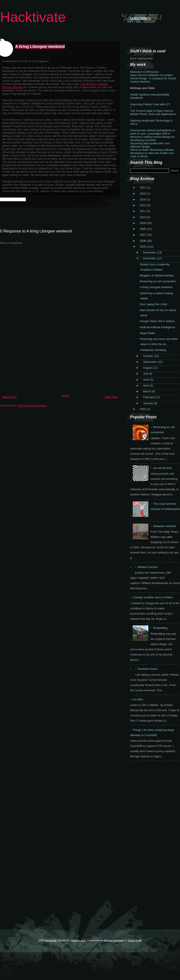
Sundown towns (147, 669)
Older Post (111, 397)
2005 (143, 247)
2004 (143, 409)
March (147, 391)
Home (65, 396)
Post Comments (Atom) (32, 406)
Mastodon (136, 72)
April (146, 385)
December (150, 252)
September (150, 362)
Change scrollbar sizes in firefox (153, 597)
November (150, 258)
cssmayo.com (78, 940)
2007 (143, 235)
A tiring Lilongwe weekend (40, 47)
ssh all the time (163, 468)
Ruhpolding (160, 628)
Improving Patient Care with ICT (150, 104)
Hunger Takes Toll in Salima (157, 321)
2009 (143, 223)
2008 (143, 229)
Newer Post (9, 397)
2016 (143, 199)
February (149, 397)
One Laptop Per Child (153, 304)
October (149, 356)
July (146, 374)
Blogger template (114, 940)
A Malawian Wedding (153, 350)
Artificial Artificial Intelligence (157, 327)
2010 (143, 217)
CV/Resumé (151, 72)
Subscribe (141, 18)
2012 (143, 205)
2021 (143, 187)
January (149, 403)
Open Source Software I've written (151, 75)
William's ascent (148, 567)
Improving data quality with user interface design (150, 145)
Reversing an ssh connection (158, 281)
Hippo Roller (147, 333)
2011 (143, 211)
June (147, 380)
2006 (143, 241)
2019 (143, 194)
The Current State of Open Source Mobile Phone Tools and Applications (153, 112)
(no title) (138, 699)
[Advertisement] (33, 362)
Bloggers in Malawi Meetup (157, 275)
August (148, 368)
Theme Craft (134, 940)
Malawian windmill (164, 526)
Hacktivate (33, 17)
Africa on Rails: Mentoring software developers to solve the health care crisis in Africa (152, 153)
